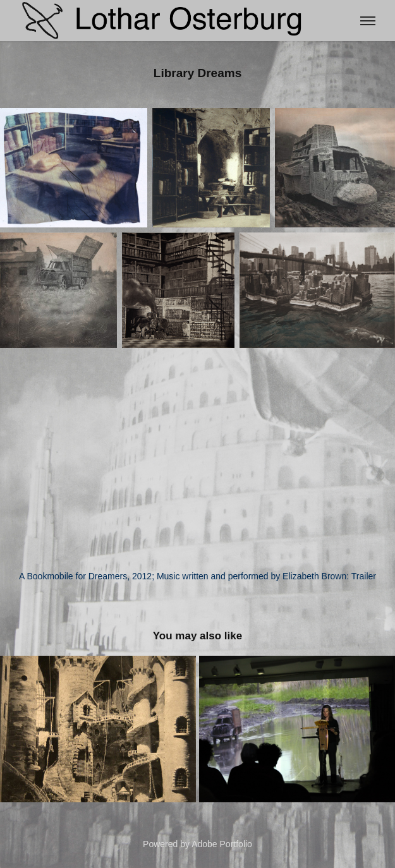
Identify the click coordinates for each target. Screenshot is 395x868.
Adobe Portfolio (222, 844)
